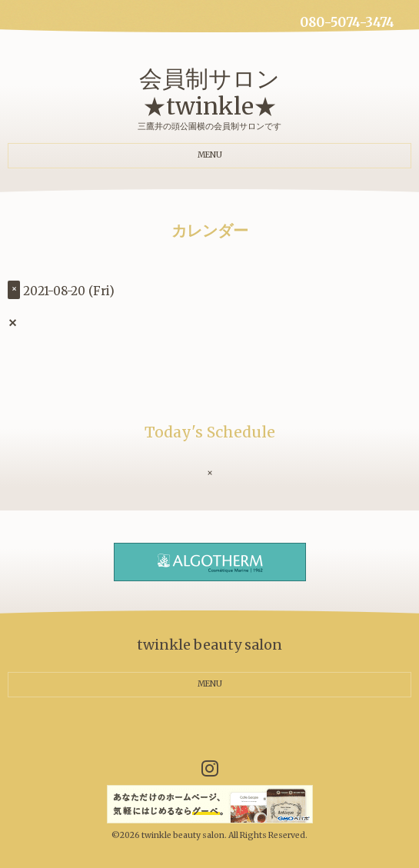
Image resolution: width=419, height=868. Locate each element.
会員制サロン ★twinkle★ (209, 92)
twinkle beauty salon (183, 835)
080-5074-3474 (347, 23)
